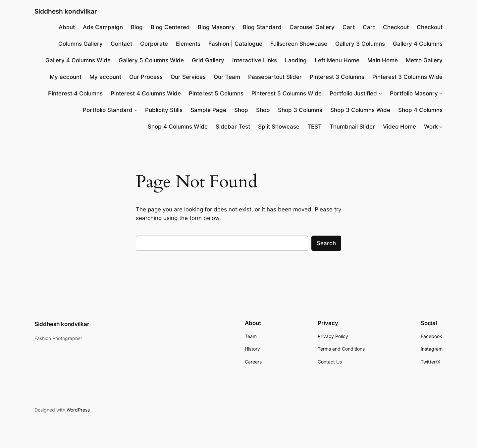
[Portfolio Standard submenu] (135, 110)
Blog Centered (170, 27)
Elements (188, 44)
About (67, 27)
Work (431, 127)
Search (326, 243)
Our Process (146, 77)
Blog (137, 27)
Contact (121, 44)
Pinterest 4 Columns (75, 93)
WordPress (78, 410)
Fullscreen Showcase (299, 44)
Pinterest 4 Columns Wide (146, 93)
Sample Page (208, 110)
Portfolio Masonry (414, 93)
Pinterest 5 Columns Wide (287, 93)
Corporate (154, 44)
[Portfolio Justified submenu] (380, 93)
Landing (296, 60)
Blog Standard (262, 27)
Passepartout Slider (275, 77)
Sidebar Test (233, 127)
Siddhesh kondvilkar (66, 11)
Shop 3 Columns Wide (360, 110)
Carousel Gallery (312, 27)
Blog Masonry (216, 27)
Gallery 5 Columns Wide (151, 60)
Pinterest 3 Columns (337, 77)
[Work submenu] (441, 127)
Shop (241, 110)
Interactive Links (255, 60)
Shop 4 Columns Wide (178, 127)
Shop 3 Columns (300, 110)
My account (66, 77)
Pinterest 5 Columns (216, 93)
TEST (315, 127)
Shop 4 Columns (420, 110)
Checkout (396, 27)
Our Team (227, 77)
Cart (349, 27)
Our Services (188, 77)
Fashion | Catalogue (235, 44)
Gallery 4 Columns (418, 44)
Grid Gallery (208, 60)
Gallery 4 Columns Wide (78, 60)
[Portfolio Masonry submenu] (441, 93)
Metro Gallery (424, 60)
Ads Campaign (103, 27)
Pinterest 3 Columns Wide (407, 77)
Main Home (383, 60)
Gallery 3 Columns (360, 44)
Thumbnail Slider (352, 127)
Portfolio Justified (353, 93)
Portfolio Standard (108, 110)
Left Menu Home (337, 60)
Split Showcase (279, 127)
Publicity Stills (164, 110)
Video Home (399, 127)
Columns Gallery (80, 44)
